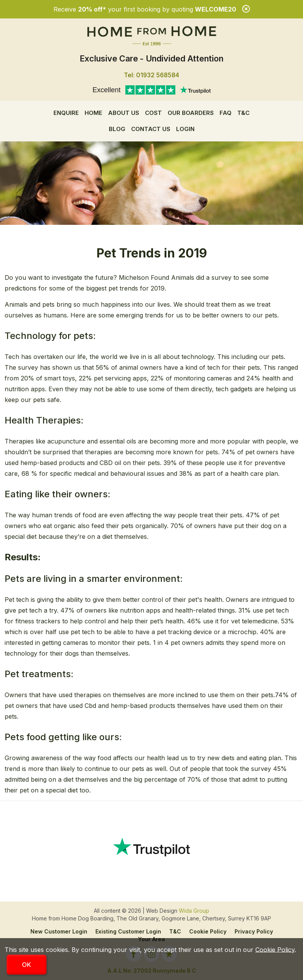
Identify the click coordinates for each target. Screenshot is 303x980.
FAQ (226, 113)
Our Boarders (191, 113)
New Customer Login (59, 931)
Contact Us (151, 129)
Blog (117, 129)
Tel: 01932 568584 (151, 75)
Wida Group (194, 911)
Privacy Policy (254, 931)
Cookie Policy (208, 931)
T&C (243, 113)
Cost (153, 113)
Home (93, 113)
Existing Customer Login (128, 931)
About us (124, 113)
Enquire (66, 113)
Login (185, 129)
